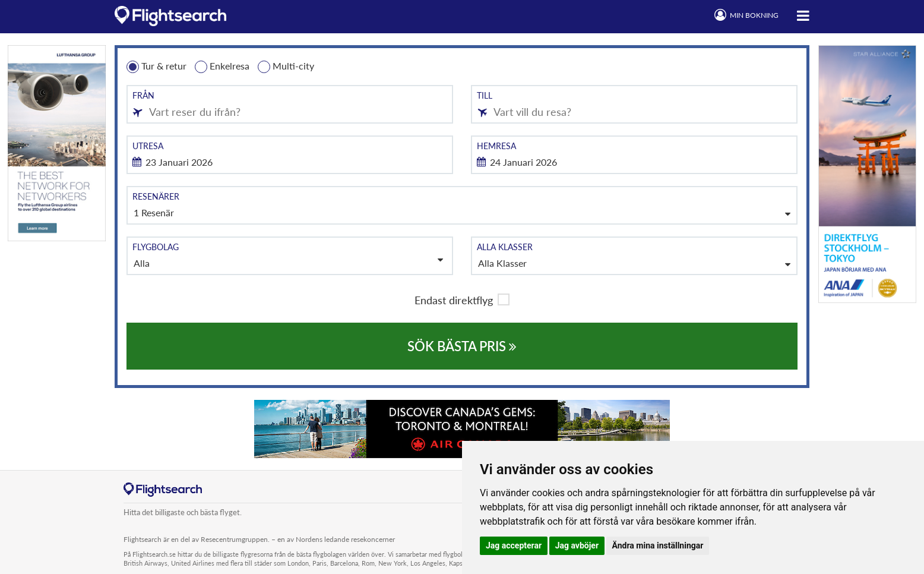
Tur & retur (156, 67)
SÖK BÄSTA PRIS (462, 346)
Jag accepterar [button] (514, 545)
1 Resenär (154, 212)
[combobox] (290, 104)
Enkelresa (222, 67)
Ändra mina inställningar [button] (658, 545)
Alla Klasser (502, 263)
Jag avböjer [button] (577, 545)
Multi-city (286, 67)
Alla (288, 262)
